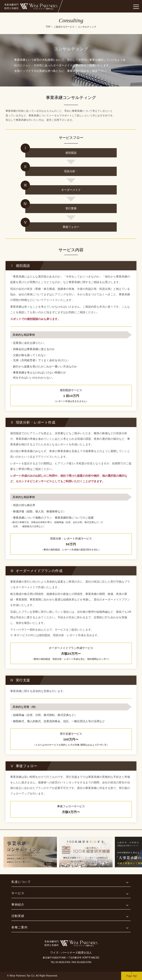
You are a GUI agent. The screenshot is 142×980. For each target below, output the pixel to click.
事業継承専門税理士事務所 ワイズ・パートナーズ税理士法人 (31, 6)
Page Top (131, 976)
